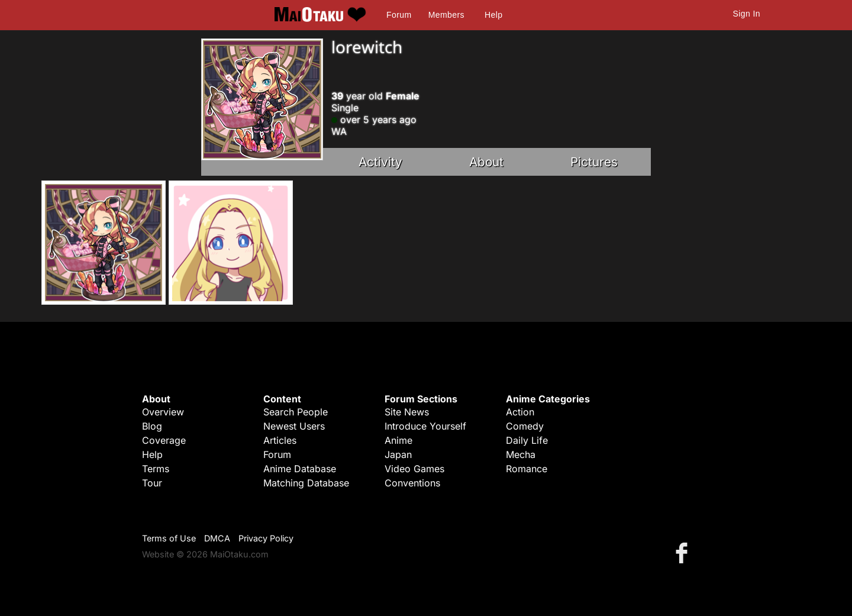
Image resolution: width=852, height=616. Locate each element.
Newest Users (294, 426)
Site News (407, 412)
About (486, 162)
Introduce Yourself (425, 426)
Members (446, 15)
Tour (152, 483)
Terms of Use (169, 538)
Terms (156, 469)
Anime (398, 440)
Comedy (525, 426)
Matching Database (306, 483)
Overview (163, 412)
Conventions (412, 483)
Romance (527, 469)
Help (493, 15)
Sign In (747, 14)
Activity (380, 162)
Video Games (414, 469)
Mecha (521, 454)
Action (520, 412)
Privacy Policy (266, 538)
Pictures (594, 162)
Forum (399, 15)
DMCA (217, 538)
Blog (152, 426)
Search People (296, 412)
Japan (398, 454)
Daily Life (527, 440)
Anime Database (300, 469)
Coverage (164, 440)
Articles (280, 440)
